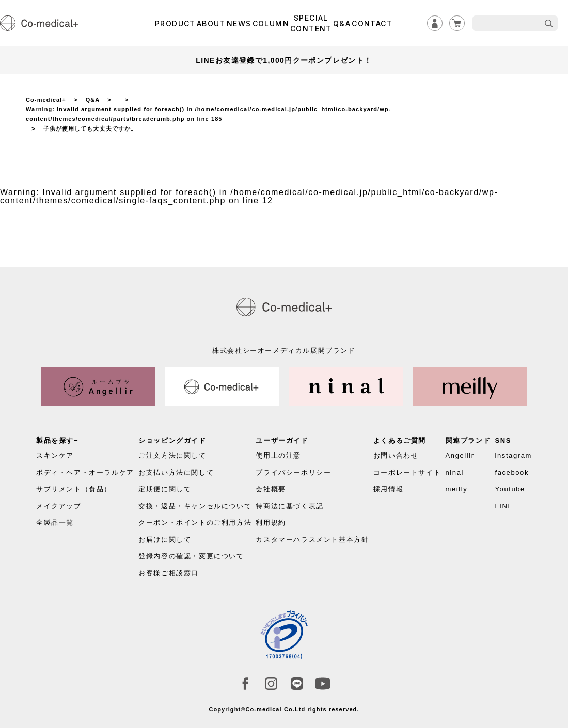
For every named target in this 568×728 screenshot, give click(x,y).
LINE (504, 506)
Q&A (342, 23)
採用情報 (388, 489)
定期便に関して (165, 489)
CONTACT (372, 23)
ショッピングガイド (172, 440)
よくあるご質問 (400, 440)
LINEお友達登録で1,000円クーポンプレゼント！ (284, 60)
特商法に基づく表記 (289, 506)
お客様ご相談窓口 (169, 573)
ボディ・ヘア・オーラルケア (85, 472)
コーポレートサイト (407, 472)
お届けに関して (165, 539)
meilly (457, 489)
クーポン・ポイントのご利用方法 (195, 522)
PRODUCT (175, 23)
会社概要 (271, 489)
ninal (455, 472)
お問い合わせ (396, 455)
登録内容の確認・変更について (191, 556)
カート (457, 23)
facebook (512, 472)
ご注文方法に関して (172, 455)
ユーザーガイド (282, 440)
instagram (513, 455)
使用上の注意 (278, 455)
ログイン (435, 23)
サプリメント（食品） (74, 489)
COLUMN (271, 23)
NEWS (239, 23)
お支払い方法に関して (176, 472)
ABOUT (211, 23)
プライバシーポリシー (293, 472)
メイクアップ (59, 506)
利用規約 (271, 522)
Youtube (510, 489)
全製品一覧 (55, 522)
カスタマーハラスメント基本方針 (312, 539)
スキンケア (55, 455)
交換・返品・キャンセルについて (195, 506)
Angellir (460, 455)
